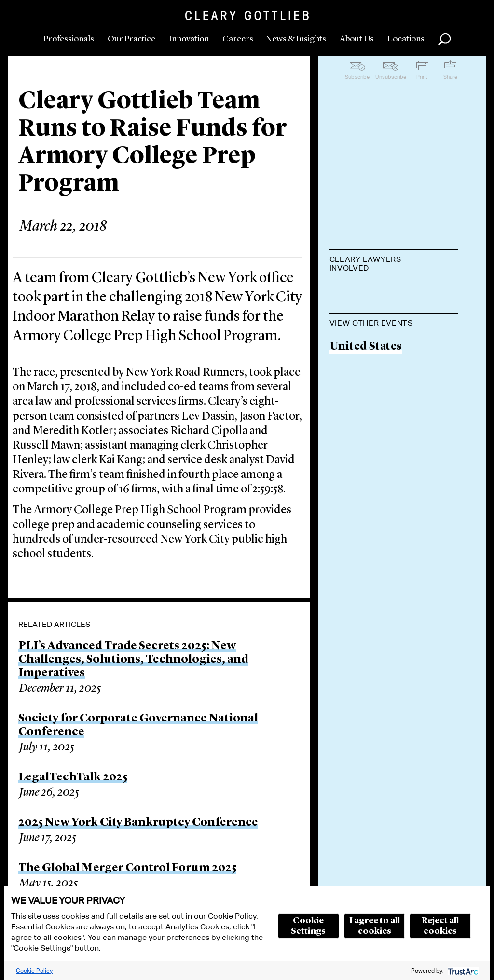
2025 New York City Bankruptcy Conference (138, 823)
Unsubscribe (391, 77)
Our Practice (131, 39)
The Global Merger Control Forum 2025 (127, 868)
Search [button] (444, 40)
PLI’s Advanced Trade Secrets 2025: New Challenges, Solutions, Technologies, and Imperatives (133, 660)
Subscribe (357, 77)
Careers (238, 39)
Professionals (69, 39)
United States (366, 396)
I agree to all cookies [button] (375, 926)
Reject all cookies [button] (440, 926)
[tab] (394, 265)
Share (450, 77)
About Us (357, 39)
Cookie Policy (34, 971)
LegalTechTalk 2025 (73, 777)
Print (422, 77)
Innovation (189, 39)
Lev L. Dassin (364, 292)
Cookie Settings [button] (308, 926)
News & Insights (296, 39)
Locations (406, 39)
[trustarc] (462, 971)
